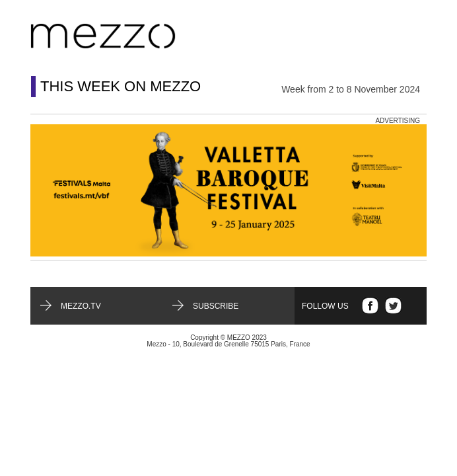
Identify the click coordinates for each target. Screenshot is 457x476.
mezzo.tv (81, 306)
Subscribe (216, 306)
